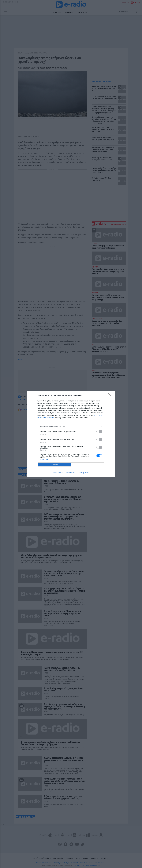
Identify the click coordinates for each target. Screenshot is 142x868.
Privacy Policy (84, 473)
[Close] (111, 396)
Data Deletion (58, 473)
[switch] (99, 431)
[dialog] (71, 434)
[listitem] (71, 426)
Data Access (71, 473)
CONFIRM (54, 465)
